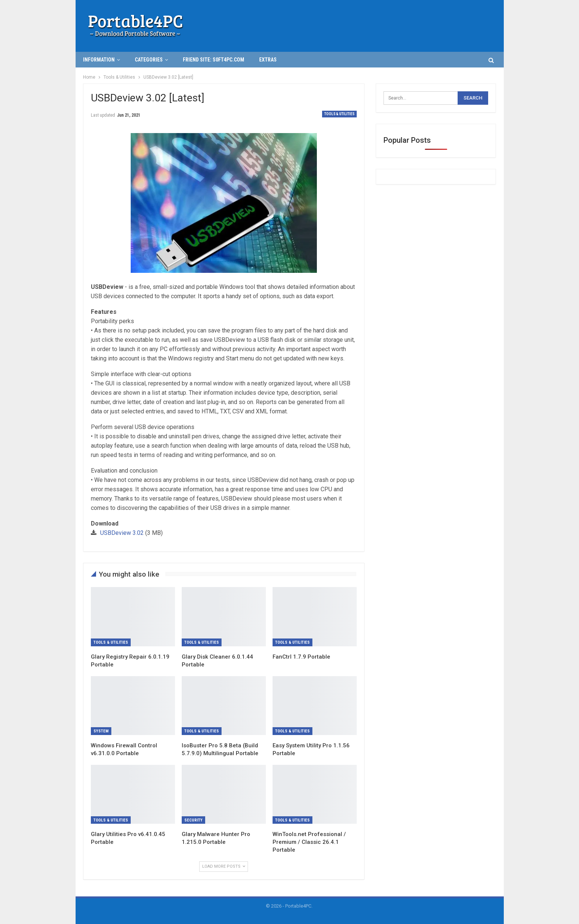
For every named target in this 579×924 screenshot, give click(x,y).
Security (193, 820)
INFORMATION (99, 60)
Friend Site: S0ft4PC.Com (214, 60)
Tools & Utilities (339, 114)
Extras (268, 60)
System (101, 731)
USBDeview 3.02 (122, 533)
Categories (149, 60)
